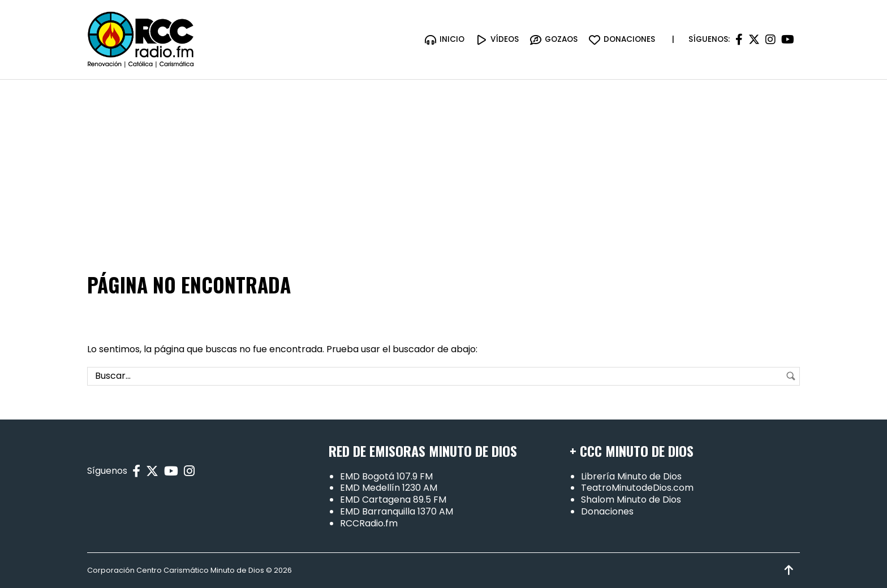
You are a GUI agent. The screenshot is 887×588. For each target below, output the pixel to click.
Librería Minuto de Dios (631, 476)
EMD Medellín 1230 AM (389, 488)
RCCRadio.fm (369, 523)
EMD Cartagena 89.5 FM (393, 500)
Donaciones (607, 511)
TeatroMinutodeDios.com (637, 488)
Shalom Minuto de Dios (631, 500)
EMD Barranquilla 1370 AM (397, 511)
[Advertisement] (444, 165)
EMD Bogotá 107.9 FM (386, 476)
